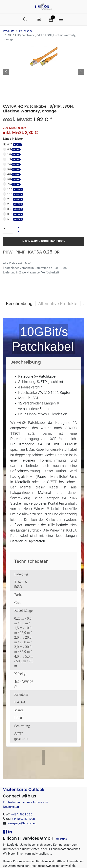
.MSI (28, 835)
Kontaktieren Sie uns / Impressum (25, 758)
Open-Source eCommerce (62, 861)
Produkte (9, 31)
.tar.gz (30, 844)
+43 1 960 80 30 (22, 771)
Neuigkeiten (11, 763)
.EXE (52, 835)
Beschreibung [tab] (19, 253)
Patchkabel (26, 31)
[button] (6, 46)
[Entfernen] (18, 181)
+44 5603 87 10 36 (23, 775)
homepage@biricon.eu (22, 779)
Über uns (62, 795)
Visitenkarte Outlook (24, 746)
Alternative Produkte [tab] (58, 253)
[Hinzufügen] (18, 177)
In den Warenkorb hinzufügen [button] (43, 190)
